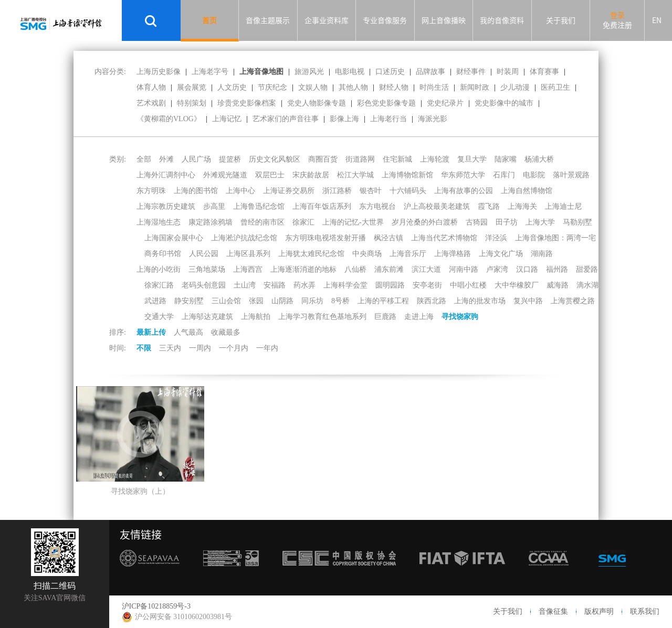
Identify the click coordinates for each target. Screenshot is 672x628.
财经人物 (394, 87)
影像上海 (344, 119)
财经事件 (471, 72)
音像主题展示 (268, 20)
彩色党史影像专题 (386, 103)
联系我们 (645, 611)
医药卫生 (555, 87)
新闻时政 (475, 87)
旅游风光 (309, 72)
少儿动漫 (515, 87)
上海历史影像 (159, 72)
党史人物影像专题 (317, 103)
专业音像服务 (385, 20)
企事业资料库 (327, 20)
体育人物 (151, 87)
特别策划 (192, 103)
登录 (617, 15)
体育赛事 (544, 72)
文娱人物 (313, 87)
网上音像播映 (444, 20)
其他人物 (353, 87)
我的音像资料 (502, 20)
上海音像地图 (261, 72)
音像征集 (553, 611)
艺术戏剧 (151, 103)
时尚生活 (434, 87)
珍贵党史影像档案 (247, 103)
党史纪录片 (445, 103)
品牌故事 (430, 72)
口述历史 (390, 72)
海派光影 (433, 119)
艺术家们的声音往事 (286, 119)
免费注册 (617, 25)
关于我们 (561, 20)
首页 (209, 20)
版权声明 (599, 611)
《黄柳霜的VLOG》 (169, 119)
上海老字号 (210, 72)
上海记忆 (227, 119)
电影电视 (350, 72)
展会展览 (192, 87)
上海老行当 (388, 119)
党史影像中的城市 (504, 103)
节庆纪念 (272, 87)
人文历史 (232, 87)
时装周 (508, 72)
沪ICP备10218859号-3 (156, 606)
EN (657, 20)
